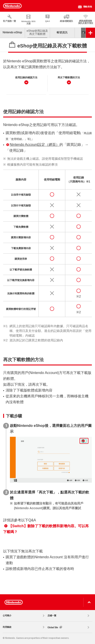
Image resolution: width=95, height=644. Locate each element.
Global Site (69, 627)
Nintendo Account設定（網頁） (33, 145)
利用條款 (24, 627)
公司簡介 (24, 616)
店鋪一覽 (69, 616)
